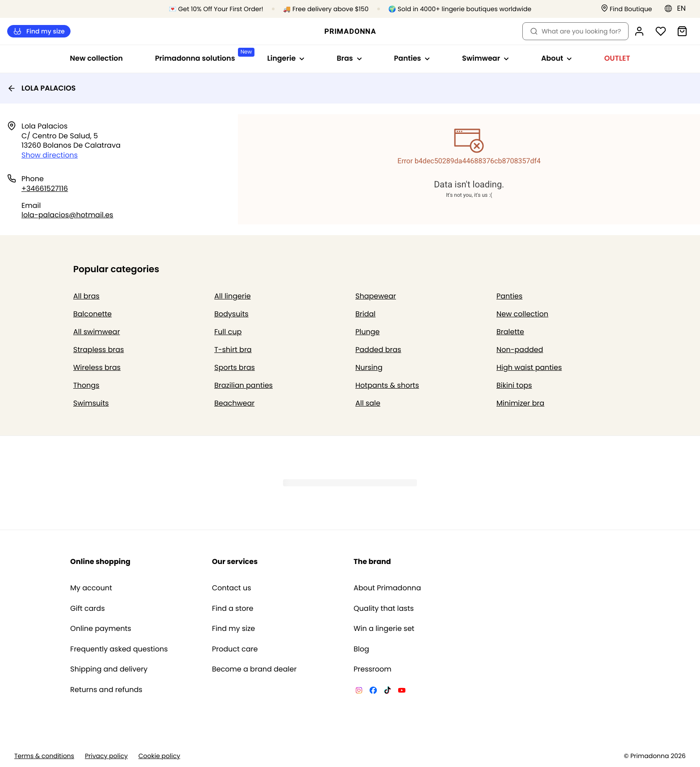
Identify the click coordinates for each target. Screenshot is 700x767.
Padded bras (378, 350)
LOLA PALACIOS (42, 88)
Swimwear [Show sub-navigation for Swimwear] (485, 58)
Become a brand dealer (254, 669)
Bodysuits (231, 314)
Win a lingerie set (384, 629)
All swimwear (97, 332)
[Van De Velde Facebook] (373, 692)
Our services (235, 562)
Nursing (369, 367)
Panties (509, 296)
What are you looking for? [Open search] (575, 31)
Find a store (233, 609)
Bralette (510, 332)
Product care (235, 649)
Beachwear (234, 403)
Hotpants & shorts (387, 385)
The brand (372, 562)
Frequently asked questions (119, 649)
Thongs (86, 385)
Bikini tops (514, 385)
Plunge (367, 332)
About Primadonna (387, 588)
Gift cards (87, 609)
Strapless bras (99, 350)
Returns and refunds (106, 690)
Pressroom (373, 669)
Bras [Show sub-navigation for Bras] (349, 58)
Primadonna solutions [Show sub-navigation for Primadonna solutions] (203, 56)
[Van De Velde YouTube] (402, 692)
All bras (86, 296)
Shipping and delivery (109, 669)
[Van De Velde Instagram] (359, 692)
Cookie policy (159, 756)
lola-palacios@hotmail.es (67, 215)
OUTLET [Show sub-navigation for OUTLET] (617, 58)
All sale (368, 403)
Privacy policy (106, 756)
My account (91, 588)
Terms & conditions (44, 756)
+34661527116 (45, 189)
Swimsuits (91, 403)
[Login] (639, 31)
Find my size (39, 31)
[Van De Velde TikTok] (387, 692)
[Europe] (678, 8)
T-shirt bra (233, 350)
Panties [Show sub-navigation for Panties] (412, 58)
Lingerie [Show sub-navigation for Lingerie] (286, 58)
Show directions (50, 155)
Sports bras (235, 367)
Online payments (101, 629)
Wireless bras (97, 367)
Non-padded (520, 350)
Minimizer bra (520, 403)
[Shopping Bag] (682, 31)
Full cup (228, 332)
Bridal (365, 314)
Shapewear (376, 296)
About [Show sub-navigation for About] (556, 58)
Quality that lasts (384, 609)
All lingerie (233, 296)
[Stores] (627, 9)
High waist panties (529, 367)
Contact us (232, 588)
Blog (361, 649)
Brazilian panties (244, 385)
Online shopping (100, 562)
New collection (97, 58)
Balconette (92, 314)
